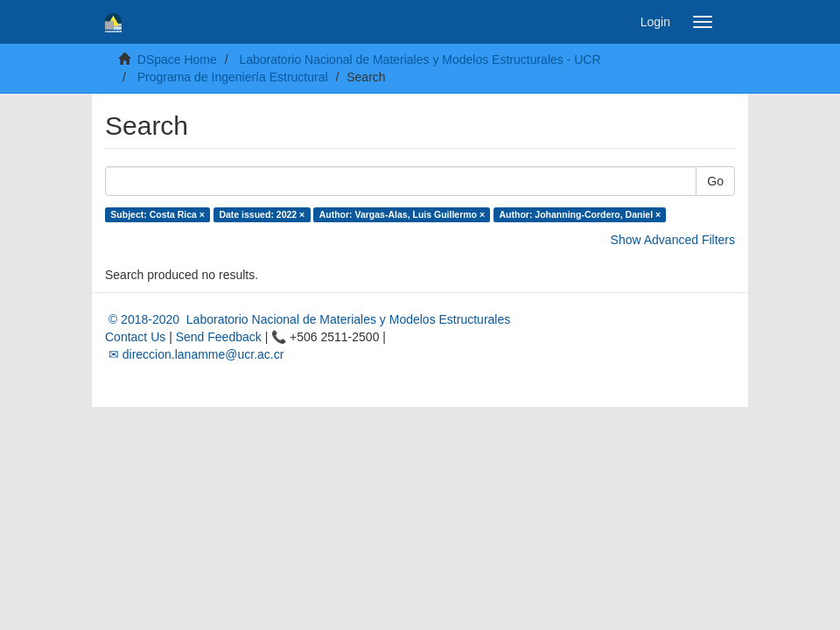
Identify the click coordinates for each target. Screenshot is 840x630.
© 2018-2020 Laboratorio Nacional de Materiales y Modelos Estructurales (308, 319)
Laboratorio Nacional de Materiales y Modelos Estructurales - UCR (420, 59)
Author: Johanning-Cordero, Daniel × (581, 214)
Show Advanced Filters (673, 240)
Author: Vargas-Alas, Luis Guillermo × (402, 214)
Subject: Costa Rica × (157, 214)
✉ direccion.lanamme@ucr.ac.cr (194, 354)
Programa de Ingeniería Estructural (233, 77)
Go (715, 181)
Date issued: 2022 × (262, 214)
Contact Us (135, 337)
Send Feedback (219, 337)
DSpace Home (177, 59)
